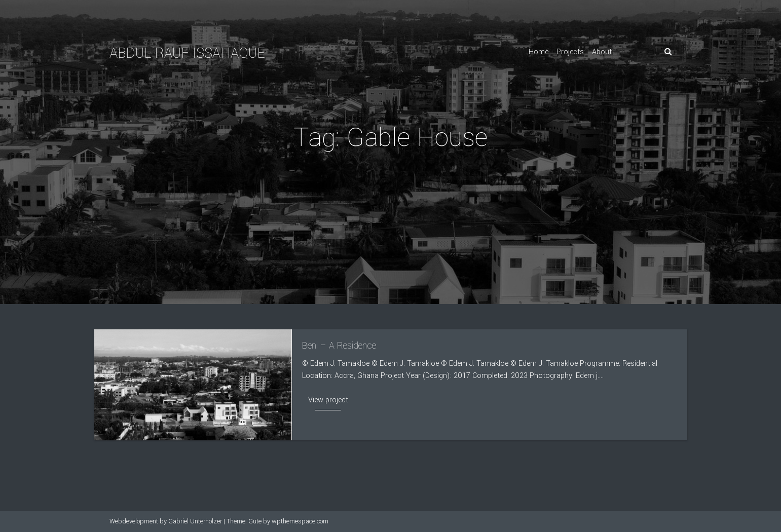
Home (538, 52)
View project (328, 400)
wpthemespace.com (300, 521)
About (602, 52)
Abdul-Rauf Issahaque (187, 53)
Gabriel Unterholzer (195, 521)
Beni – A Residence (339, 346)
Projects (570, 52)
